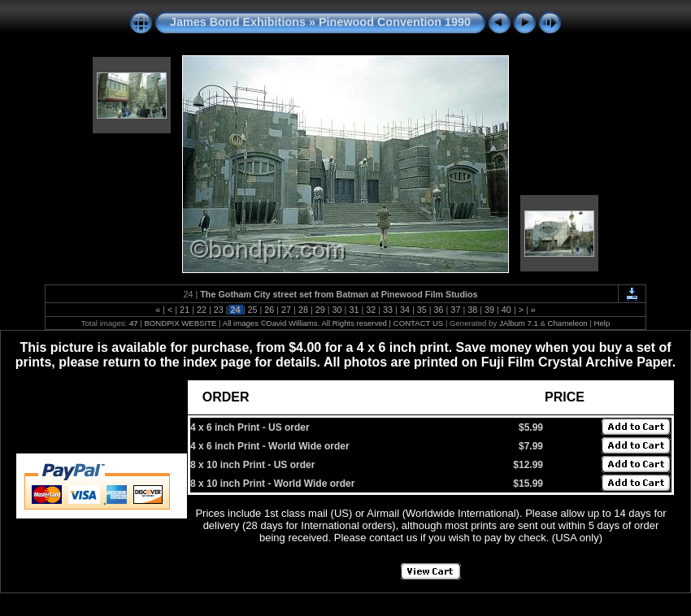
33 (388, 310)
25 (252, 310)
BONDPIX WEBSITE (180, 323)
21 (185, 310)
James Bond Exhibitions (238, 22)
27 (286, 310)
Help (602, 323)
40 (506, 310)
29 (320, 310)
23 (219, 310)
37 (455, 310)
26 (269, 310)
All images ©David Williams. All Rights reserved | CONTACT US (333, 323)
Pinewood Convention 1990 (395, 22)
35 (422, 310)
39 (489, 310)
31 (354, 310)
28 (303, 310)
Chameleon (568, 323)
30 (337, 310)
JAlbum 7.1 (519, 323)
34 (405, 310)
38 (472, 310)
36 (439, 310)
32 (371, 310)
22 (202, 310)
